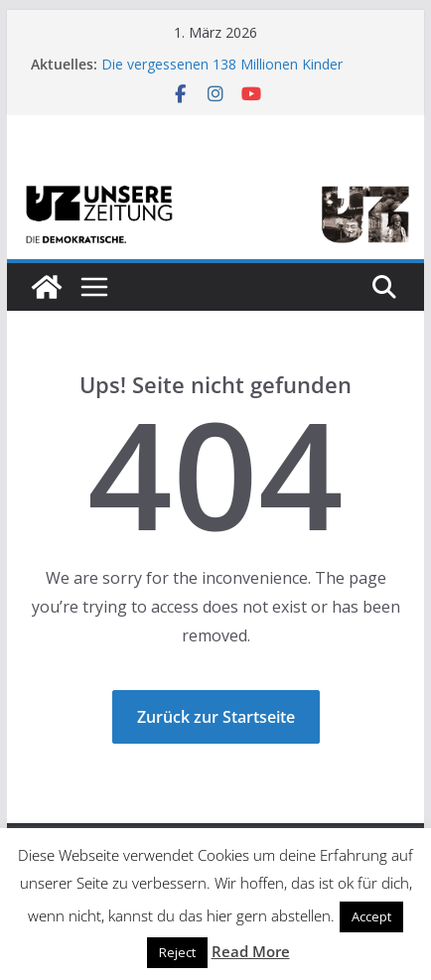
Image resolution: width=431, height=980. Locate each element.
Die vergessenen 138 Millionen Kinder (222, 64)
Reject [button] (177, 952)
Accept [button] (371, 916)
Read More (251, 951)
